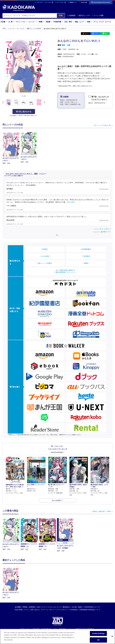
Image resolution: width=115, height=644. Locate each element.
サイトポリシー (63, 586)
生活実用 (69, 22)
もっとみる (56, 500)
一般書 (41, 22)
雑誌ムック (81, 22)
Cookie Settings (98, 633)
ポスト (87, 34)
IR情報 (25, 583)
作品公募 (84, 2)
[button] (44, 102)
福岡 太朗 (66, 45)
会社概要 (18, 583)
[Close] (112, 636)
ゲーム (96, 22)
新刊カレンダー (84, 15)
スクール (108, 22)
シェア (96, 34)
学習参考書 (58, 22)
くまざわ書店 (44, 256)
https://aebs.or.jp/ (49, 610)
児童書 (49, 22)
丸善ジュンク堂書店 (45, 263)
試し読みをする (24, 112)
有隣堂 (86, 263)
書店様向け (66, 583)
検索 (61, 15)
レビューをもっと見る (101, 229)
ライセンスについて (54, 583)
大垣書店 (44, 249)
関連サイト (73, 2)
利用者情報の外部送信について (90, 586)
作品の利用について (21, 586)
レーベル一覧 (61, 2)
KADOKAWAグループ (92, 583)
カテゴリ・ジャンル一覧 (45, 2)
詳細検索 (71, 15)
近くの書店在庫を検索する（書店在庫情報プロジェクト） (65, 271)
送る (106, 34)
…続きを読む (70, 202)
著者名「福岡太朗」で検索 (102, 511)
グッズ (101, 22)
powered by (102, 232)
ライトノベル (21, 22)
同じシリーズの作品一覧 (102, 125)
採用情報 (32, 583)
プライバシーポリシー (48, 586)
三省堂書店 (86, 256)
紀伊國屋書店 (86, 249)
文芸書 (4, 22)
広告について (41, 583)
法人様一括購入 (77, 583)
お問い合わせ (34, 586)
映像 (90, 22)
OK (98, 640)
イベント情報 (98, 15)
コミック (32, 22)
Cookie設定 (74, 586)
